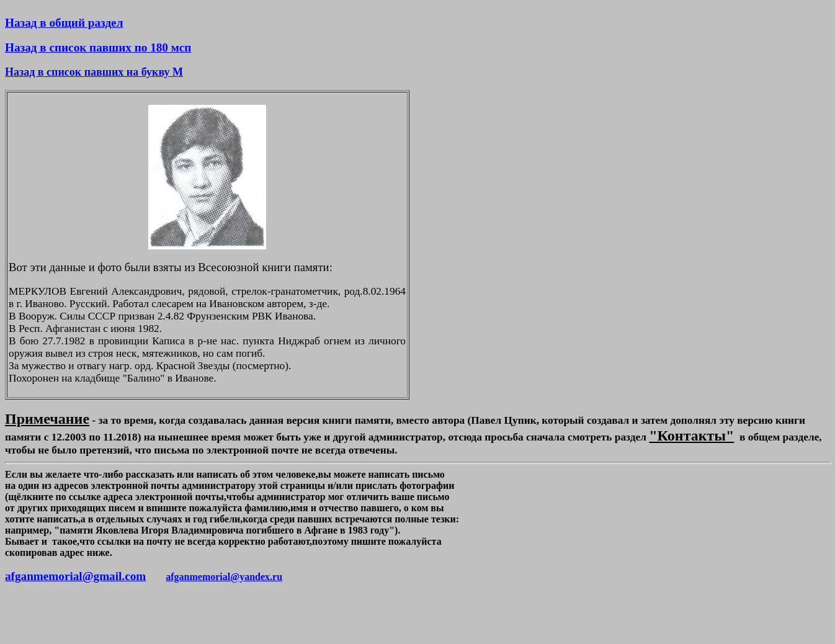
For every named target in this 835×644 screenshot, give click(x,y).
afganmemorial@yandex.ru (224, 577)
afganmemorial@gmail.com (75, 576)
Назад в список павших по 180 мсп (98, 47)
